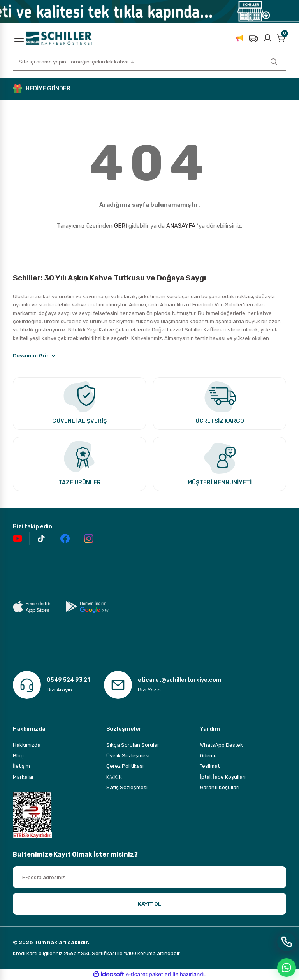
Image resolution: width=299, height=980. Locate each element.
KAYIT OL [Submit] (149, 904)
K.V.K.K (114, 777)
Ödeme (208, 756)
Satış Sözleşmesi (127, 787)
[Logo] (59, 38)
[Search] (149, 62)
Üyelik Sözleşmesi (128, 756)
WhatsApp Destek (221, 745)
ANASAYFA (181, 226)
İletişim (21, 766)
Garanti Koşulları (220, 787)
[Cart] (281, 38)
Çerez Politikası (125, 766)
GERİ (120, 226)
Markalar (23, 777)
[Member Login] (267, 38)
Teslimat (210, 766)
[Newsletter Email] (149, 877)
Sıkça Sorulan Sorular (133, 745)
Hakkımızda (27, 745)
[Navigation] (19, 38)
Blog (18, 756)
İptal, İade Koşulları (223, 777)
